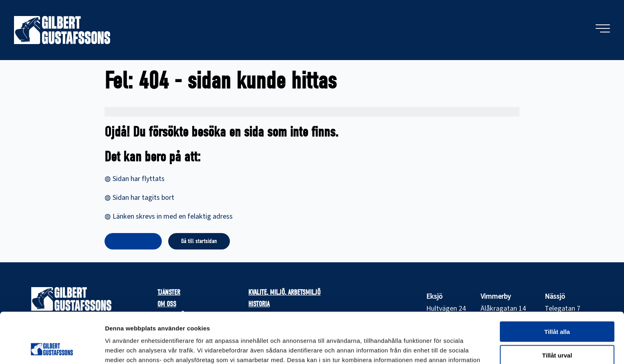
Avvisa (557, 331)
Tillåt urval (557, 308)
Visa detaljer (435, 348)
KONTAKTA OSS (133, 241)
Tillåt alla (557, 284)
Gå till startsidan (199, 241)
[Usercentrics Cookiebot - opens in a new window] (52, 348)
